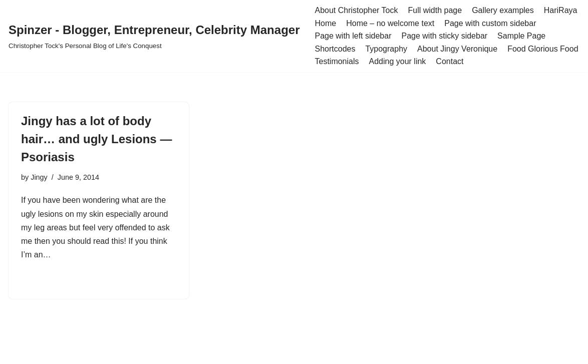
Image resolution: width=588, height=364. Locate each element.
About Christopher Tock (356, 10)
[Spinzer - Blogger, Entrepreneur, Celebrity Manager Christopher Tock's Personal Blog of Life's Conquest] (154, 36)
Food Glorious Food (543, 49)
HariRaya (561, 10)
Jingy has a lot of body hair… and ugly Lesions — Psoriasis (96, 139)
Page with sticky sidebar (444, 36)
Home (325, 23)
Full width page (435, 10)
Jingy (39, 177)
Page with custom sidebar (490, 23)
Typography (386, 49)
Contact (450, 61)
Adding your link (398, 61)
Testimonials (337, 61)
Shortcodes (335, 49)
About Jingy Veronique (457, 49)
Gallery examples (503, 10)
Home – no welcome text (390, 23)
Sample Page (521, 36)
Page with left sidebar (353, 36)
